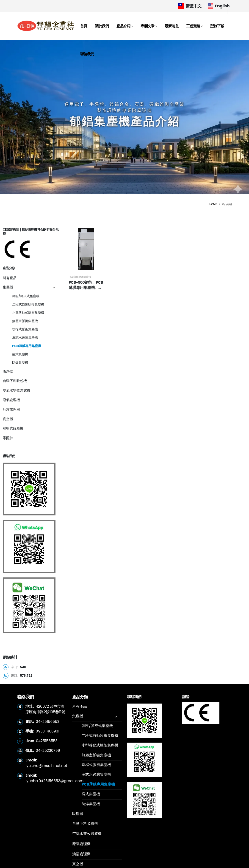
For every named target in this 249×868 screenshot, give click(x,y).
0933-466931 (48, 731)
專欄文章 (147, 26)
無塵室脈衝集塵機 (25, 321)
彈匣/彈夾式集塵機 (26, 296)
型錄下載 (217, 26)
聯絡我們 (87, 54)
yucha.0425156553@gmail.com (55, 781)
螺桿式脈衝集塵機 (25, 329)
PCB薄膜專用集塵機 (27, 346)
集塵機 (8, 287)
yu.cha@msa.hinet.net (47, 766)
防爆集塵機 (20, 362)
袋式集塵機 (20, 354)
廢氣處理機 (11, 400)
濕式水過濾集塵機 (25, 337)
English (219, 6)
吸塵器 (8, 371)
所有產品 (10, 278)
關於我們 (102, 26)
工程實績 (193, 26)
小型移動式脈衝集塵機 (28, 313)
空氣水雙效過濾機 (17, 390)
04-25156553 (48, 722)
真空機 (8, 419)
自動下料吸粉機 (15, 381)
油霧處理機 (11, 409)
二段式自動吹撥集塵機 (28, 304)
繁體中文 (190, 6)
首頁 (84, 26)
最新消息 (172, 26)
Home (213, 204)
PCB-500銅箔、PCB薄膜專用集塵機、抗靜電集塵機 (84, 296)
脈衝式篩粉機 (13, 428)
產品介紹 (123, 26)
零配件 (8, 438)
